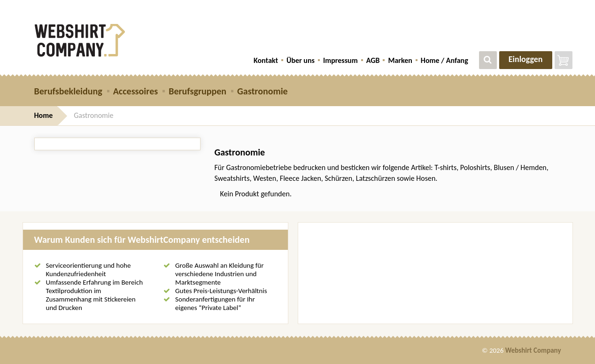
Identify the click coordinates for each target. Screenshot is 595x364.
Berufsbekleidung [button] (68, 91)
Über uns (301, 60)
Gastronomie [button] (263, 91)
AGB (373, 60)
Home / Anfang (444, 60)
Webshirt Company (533, 350)
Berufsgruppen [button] (197, 91)
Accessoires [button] (135, 91)
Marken (400, 60)
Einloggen (526, 59)
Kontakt (266, 60)
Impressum (340, 60)
